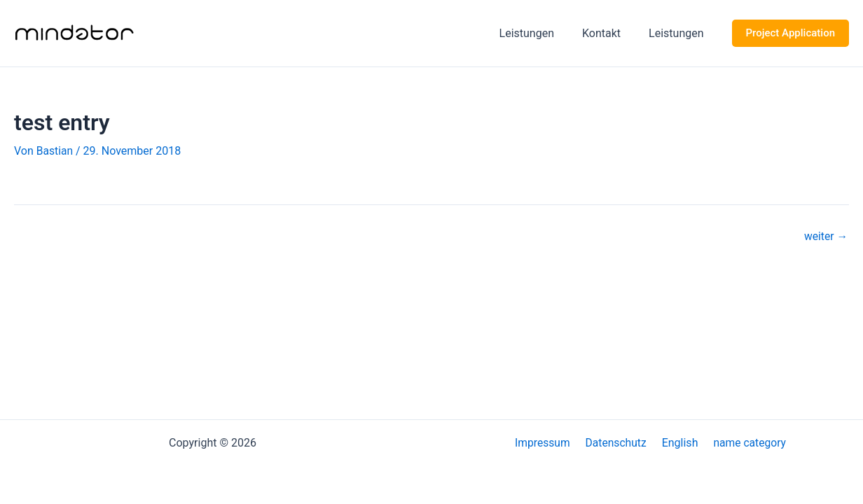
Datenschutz (617, 443)
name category (745, 443)
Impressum (547, 443)
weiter (825, 237)
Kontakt (610, 33)
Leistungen (541, 33)
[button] (790, 33)
